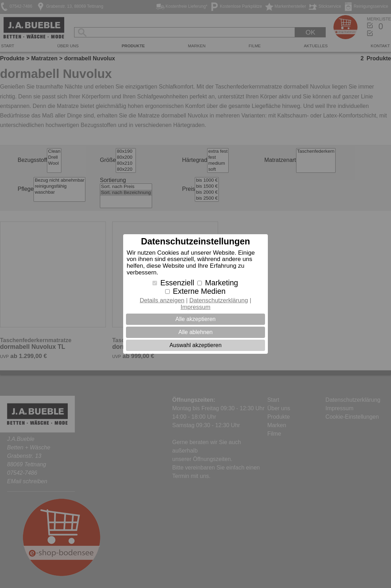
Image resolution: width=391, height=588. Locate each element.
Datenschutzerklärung (218, 300)
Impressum (196, 307)
